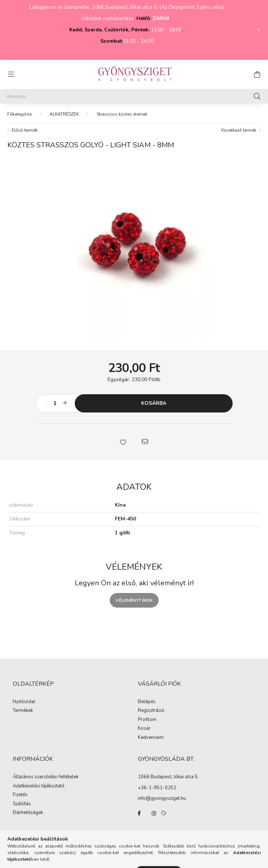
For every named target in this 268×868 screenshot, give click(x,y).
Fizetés (20, 795)
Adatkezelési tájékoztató (39, 786)
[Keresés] (134, 96)
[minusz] (45, 403)
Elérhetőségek (28, 813)
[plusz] (65, 403)
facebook (139, 813)
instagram (154, 813)
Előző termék (25, 130)
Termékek (23, 711)
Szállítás (22, 804)
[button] (123, 442)
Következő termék (239, 130)
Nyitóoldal (24, 702)
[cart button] (257, 74)
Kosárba (154, 403)
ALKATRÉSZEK (64, 114)
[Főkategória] (20, 114)
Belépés (147, 702)
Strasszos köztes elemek (122, 114)
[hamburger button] (11, 74)
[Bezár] (259, 30)
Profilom (147, 720)
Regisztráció (151, 711)
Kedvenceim (151, 738)
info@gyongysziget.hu (162, 798)
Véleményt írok (134, 600)
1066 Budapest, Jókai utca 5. (168, 777)
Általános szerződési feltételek (46, 777)
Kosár (144, 729)
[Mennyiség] (55, 403)
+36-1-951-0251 (157, 788)
